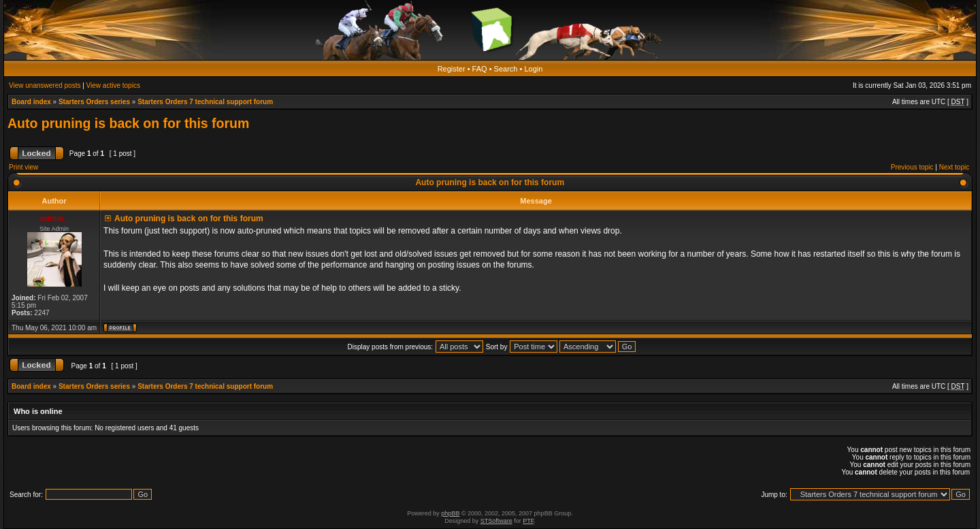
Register (452, 69)
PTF (528, 521)
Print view (23, 167)
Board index (31, 102)
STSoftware (496, 521)
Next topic (954, 167)
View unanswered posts (45, 85)
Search (506, 69)
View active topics (113, 85)
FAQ (480, 69)
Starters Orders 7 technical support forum (205, 102)
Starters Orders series (94, 102)
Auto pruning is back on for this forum (128, 123)
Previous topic (912, 167)
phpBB (450, 513)
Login (533, 69)
